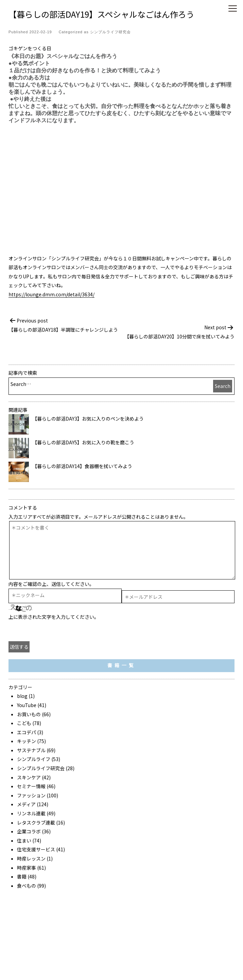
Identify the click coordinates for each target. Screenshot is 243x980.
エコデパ (27, 732)
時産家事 (27, 868)
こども (24, 723)
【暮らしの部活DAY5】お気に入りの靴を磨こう (83, 442)
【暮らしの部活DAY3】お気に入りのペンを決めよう (88, 419)
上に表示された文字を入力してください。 (54, 617)
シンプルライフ (34, 759)
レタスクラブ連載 (36, 822)
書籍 (22, 876)
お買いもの (29, 714)
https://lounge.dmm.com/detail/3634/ (51, 294)
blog (22, 696)
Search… (21, 384)
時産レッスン (31, 858)
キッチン (27, 741)
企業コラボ (29, 831)
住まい (24, 840)
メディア (26, 804)
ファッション (31, 795)
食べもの (27, 886)
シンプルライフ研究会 (110, 32)
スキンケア (29, 777)
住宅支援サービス (36, 849)
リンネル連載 (31, 813)
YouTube (27, 705)
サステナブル (31, 750)
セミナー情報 (31, 786)
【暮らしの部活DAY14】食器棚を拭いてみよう (82, 466)
